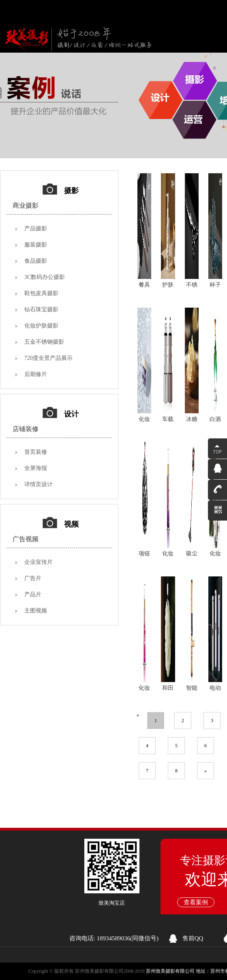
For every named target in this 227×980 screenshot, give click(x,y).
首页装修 (36, 452)
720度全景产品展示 (48, 358)
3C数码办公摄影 (45, 277)
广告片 (33, 578)
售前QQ (193, 938)
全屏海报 (36, 468)
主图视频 (36, 611)
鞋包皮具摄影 (41, 293)
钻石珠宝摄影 (41, 309)
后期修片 (36, 374)
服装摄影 (36, 245)
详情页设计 (39, 484)
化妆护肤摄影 (41, 326)
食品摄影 (36, 261)
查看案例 (196, 902)
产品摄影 (36, 229)
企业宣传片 (39, 562)
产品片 (33, 594)
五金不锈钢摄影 (44, 342)
